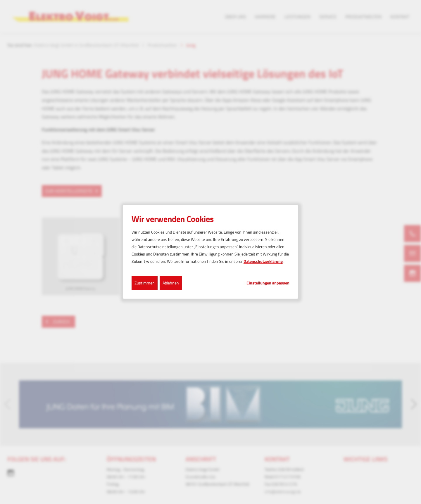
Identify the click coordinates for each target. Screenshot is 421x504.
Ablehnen (171, 283)
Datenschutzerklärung (263, 261)
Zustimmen (145, 283)
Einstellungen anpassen (268, 283)
